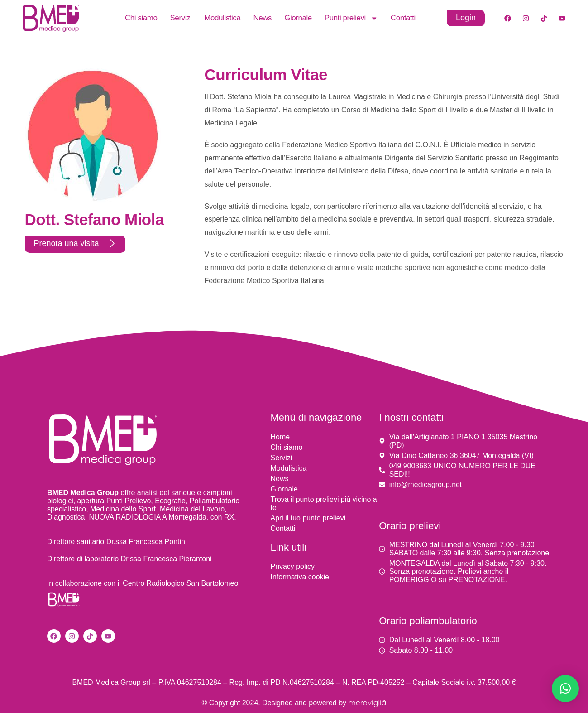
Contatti (403, 18)
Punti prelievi (351, 18)
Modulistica (222, 18)
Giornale (298, 18)
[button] (565, 689)
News (262, 18)
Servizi (181, 18)
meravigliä (367, 703)
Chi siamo (141, 18)
